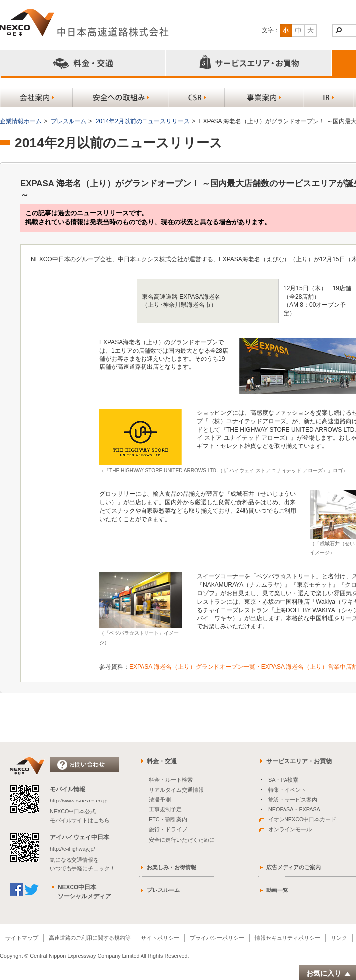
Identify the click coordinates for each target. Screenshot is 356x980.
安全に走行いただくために (182, 840)
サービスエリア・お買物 (299, 761)
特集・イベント (287, 790)
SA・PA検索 (283, 780)
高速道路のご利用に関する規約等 (90, 938)
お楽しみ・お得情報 (172, 867)
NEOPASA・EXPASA (294, 809)
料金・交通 (162, 761)
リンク (339, 938)
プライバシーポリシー (217, 938)
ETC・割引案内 (168, 819)
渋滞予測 (160, 800)
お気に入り (329, 973)
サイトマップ (22, 938)
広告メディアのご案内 (293, 867)
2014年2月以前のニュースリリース (143, 121)
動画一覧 (277, 890)
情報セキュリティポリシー (287, 938)
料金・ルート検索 (171, 780)
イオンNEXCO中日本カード (298, 819)
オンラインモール (285, 829)
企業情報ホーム (21, 121)
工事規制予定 (165, 809)
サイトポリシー (160, 938)
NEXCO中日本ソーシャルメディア (84, 892)
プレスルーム (69, 121)
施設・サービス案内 (293, 800)
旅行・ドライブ (168, 829)
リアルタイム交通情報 (176, 790)
